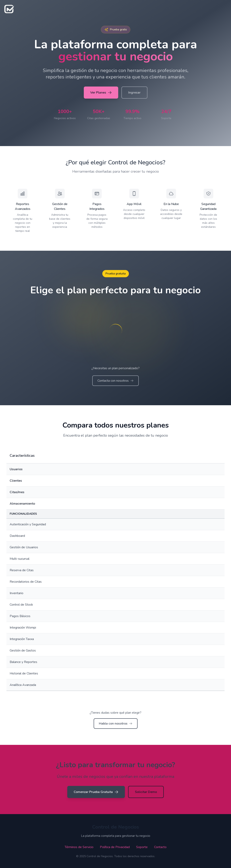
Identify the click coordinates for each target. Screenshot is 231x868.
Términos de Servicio (79, 847)
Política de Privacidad (115, 847)
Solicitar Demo (146, 792)
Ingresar (134, 93)
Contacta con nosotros (115, 381)
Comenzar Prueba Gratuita (96, 792)
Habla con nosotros (116, 724)
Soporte (142, 847)
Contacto (160, 847)
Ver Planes (101, 93)
